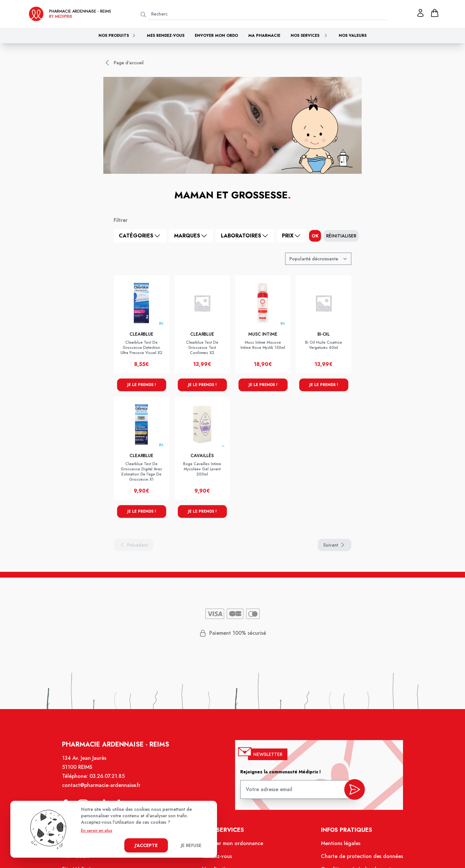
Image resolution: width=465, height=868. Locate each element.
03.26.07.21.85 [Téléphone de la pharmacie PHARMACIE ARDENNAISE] (110, 780)
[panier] (435, 13)
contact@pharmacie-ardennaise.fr (104, 789)
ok (315, 236)
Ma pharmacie (264, 36)
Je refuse (191, 845)
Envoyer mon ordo (216, 36)
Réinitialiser (341, 236)
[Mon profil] (420, 13)
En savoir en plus (97, 831)
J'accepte (146, 845)
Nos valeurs (353, 36)
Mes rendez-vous (166, 36)
